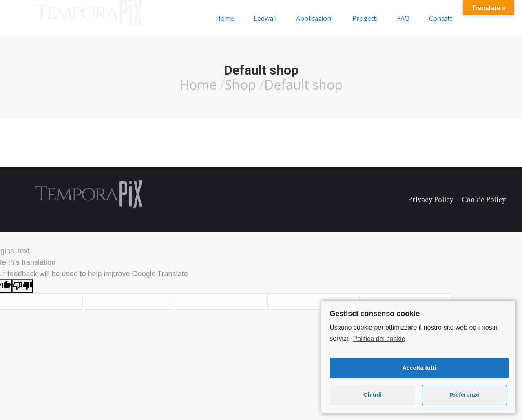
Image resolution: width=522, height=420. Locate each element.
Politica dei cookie (379, 339)
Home (198, 85)
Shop (240, 85)
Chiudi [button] (373, 395)
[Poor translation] (22, 286)
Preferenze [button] (464, 395)
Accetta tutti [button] (419, 368)
